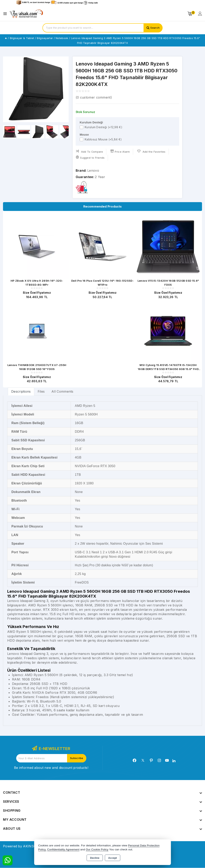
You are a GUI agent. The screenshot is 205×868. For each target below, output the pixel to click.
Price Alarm (120, 151)
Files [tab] (41, 392)
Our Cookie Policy (97, 849)
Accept (113, 858)
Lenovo (93, 170)
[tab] (21, 392)
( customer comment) (94, 97)
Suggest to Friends (90, 157)
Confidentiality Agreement (63, 849)
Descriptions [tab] (21, 392)
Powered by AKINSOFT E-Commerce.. (34, 846)
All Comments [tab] (62, 392)
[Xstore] (26, 14)
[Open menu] (6, 14)
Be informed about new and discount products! (51, 768)
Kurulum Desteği (91, 122)
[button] (64, 89)
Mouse (84, 135)
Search (155, 28)
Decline (95, 858)
